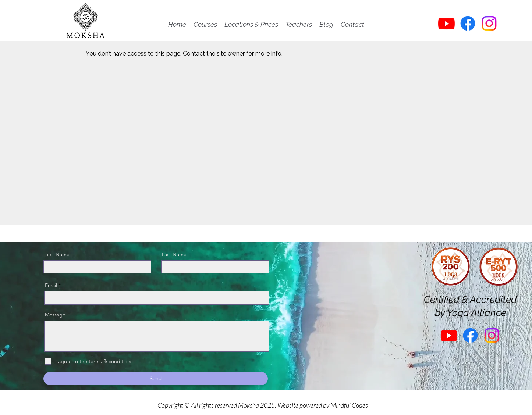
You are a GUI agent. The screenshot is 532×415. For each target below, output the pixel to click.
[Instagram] (489, 23)
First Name (57, 254)
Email (51, 285)
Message (55, 315)
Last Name (174, 254)
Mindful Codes (349, 405)
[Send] (156, 379)
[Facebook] (468, 23)
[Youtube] (446, 23)
